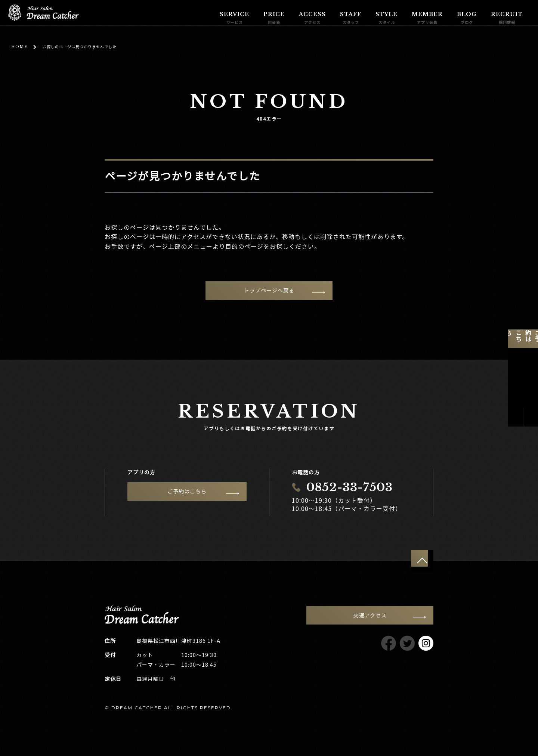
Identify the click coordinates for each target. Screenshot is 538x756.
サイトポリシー (377, 707)
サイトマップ (419, 707)
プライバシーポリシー (325, 707)
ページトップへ (422, 561)
